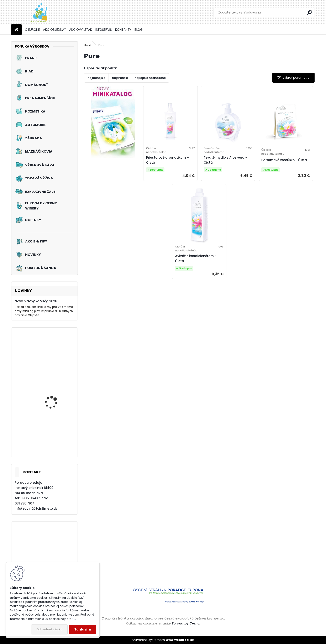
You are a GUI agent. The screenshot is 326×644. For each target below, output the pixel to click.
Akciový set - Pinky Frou (56, 355)
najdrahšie (120, 78)
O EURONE (32, 30)
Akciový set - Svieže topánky (53, 436)
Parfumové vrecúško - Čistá (284, 160)
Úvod (88, 45)
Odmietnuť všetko (49, 629)
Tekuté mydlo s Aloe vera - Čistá (225, 160)
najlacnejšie (96, 78)
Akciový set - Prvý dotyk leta (56, 397)
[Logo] (40, 12)
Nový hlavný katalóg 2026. (36, 301)
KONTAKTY (123, 30)
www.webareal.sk (180, 640)
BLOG (139, 30)
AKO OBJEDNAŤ (54, 30)
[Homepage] (16, 30)
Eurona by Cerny (186, 623)
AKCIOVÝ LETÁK (81, 30)
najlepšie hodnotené (150, 78)
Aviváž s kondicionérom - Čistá (196, 258)
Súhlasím (83, 629)
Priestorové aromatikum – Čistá (167, 160)
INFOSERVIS (104, 30)
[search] (310, 12)
